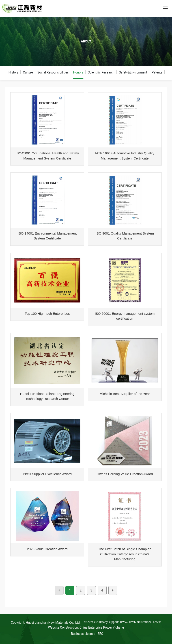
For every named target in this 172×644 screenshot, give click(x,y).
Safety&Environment (133, 72)
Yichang (118, 627)
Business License (83, 634)
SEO (100, 634)
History (14, 72)
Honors (78, 72)
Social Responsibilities (53, 72)
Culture (28, 72)
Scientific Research (101, 72)
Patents (157, 72)
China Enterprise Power (96, 627)
